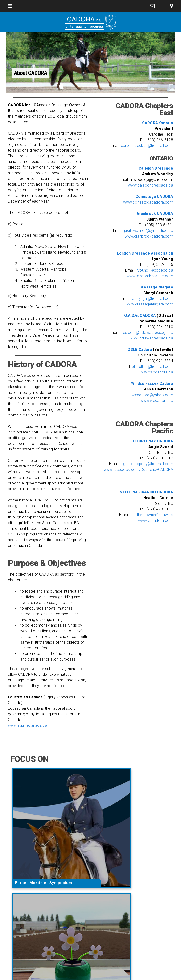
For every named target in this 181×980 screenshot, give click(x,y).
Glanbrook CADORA (155, 214)
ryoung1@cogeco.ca (155, 270)
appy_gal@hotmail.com (153, 299)
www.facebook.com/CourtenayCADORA (138, 469)
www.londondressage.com (150, 276)
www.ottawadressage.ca (151, 338)
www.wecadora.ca (157, 401)
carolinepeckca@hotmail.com (147, 146)
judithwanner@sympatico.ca (149, 231)
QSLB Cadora (140, 350)
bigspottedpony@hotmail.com (147, 464)
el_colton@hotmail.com (152, 367)
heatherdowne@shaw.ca (152, 515)
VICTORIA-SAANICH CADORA (146, 492)
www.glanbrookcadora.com (149, 236)
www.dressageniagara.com (149, 304)
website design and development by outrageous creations (91, 972)
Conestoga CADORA (154, 197)
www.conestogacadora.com (148, 202)
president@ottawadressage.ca (146, 333)
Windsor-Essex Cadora (152, 384)
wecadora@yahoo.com (152, 395)
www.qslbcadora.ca (156, 372)
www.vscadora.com (156, 520)
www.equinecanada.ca (28, 725)
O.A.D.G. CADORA (140, 316)
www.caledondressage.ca (150, 185)
